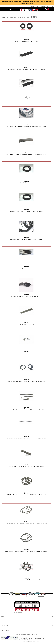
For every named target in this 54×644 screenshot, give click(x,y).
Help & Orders (5, 630)
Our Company (5, 626)
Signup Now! (27, 607)
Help (38, 6)
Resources (4, 621)
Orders (43, 6)
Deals (33, 6)
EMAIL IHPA (41, 596)
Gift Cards (50, 6)
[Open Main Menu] (4, 9)
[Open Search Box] (10, 9)
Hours (3, 617)
